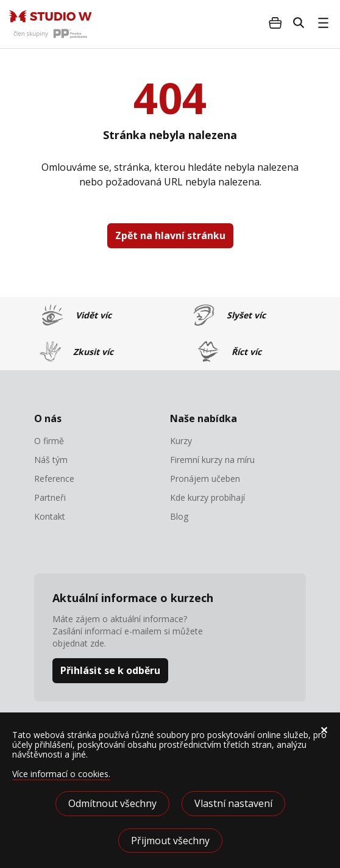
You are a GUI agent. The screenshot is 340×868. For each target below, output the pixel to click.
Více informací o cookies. (61, 774)
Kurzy (181, 441)
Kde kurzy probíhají (207, 498)
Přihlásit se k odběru (110, 670)
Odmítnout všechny (112, 803)
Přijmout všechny (170, 841)
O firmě (49, 441)
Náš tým (51, 460)
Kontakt (50, 517)
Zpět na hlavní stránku (170, 235)
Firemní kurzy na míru (212, 460)
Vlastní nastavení (233, 803)
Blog (179, 517)
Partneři (50, 498)
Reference (54, 479)
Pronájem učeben (205, 479)
